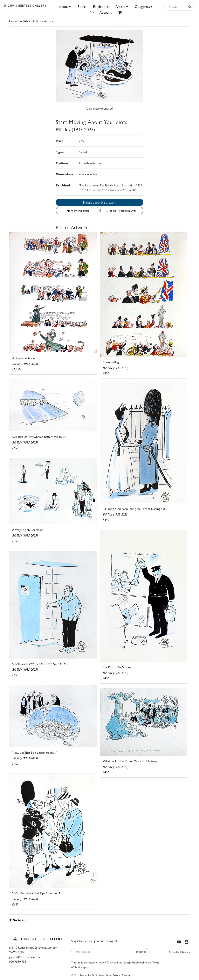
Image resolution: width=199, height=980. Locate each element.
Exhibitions (101, 6)
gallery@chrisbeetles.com (24, 957)
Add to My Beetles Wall (122, 210)
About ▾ (65, 6)
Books (82, 6)
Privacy (116, 975)
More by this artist (78, 210)
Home (13, 21)
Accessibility (105, 975)
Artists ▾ (122, 6)
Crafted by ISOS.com (180, 952)
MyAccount (101, 12)
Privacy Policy (139, 962)
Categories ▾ (144, 6)
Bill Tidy (36, 21)
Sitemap (126, 975)
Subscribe (141, 951)
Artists (24, 21)
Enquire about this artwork (100, 202)
